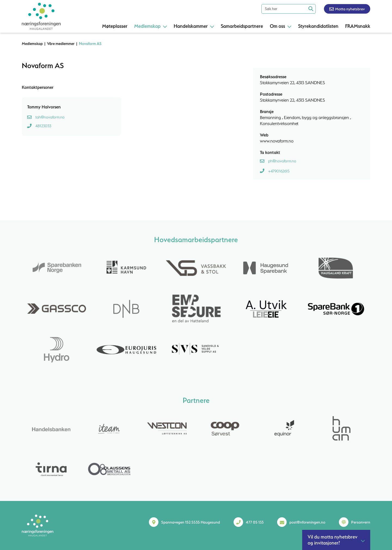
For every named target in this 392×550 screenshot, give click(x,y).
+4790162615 (279, 171)
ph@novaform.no (282, 161)
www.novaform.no (277, 141)
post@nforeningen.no (307, 522)
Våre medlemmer (61, 44)
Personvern (361, 522)
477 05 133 (255, 522)
